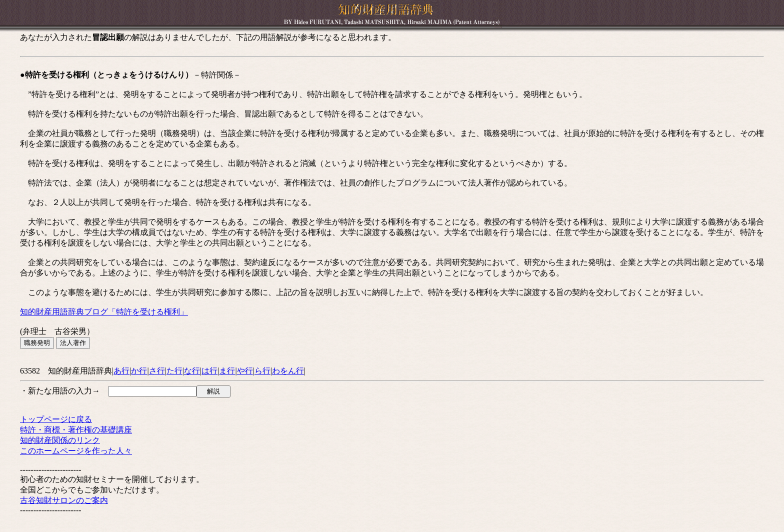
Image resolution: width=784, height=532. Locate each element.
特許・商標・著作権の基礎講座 (76, 430)
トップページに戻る (56, 419)
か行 (139, 371)
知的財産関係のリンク (60, 440)
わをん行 (288, 371)
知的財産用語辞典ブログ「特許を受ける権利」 (104, 312)
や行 (245, 371)
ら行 (262, 371)
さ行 (157, 371)
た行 (174, 371)
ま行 (227, 371)
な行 (192, 371)
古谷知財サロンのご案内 (64, 500)
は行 (209, 371)
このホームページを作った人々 (76, 451)
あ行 (121, 371)
